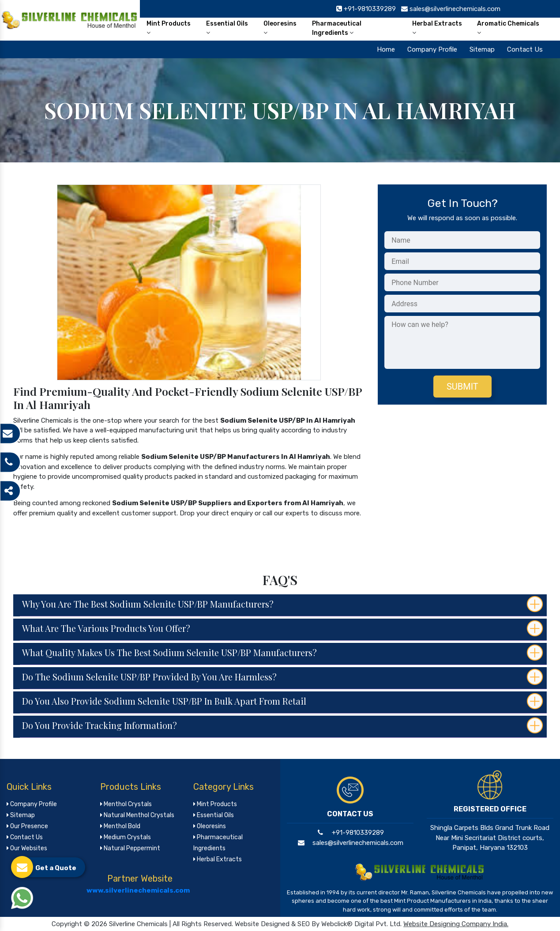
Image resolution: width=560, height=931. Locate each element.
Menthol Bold (120, 826)
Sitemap (482, 49)
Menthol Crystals (126, 804)
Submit (462, 387)
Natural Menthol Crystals (137, 815)
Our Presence (27, 826)
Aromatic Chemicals (508, 28)
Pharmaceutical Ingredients (337, 28)
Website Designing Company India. (456, 924)
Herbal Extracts (437, 28)
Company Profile (432, 49)
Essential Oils (227, 28)
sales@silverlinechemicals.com (350, 843)
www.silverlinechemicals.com (138, 890)
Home (386, 49)
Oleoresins (280, 28)
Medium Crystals (126, 837)
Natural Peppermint (130, 848)
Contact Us (525, 49)
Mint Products (169, 28)
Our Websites (27, 848)
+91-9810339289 (350, 833)
